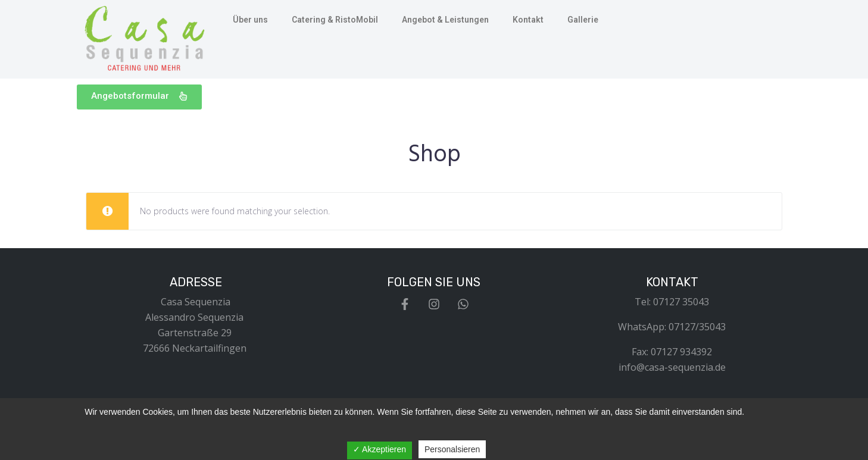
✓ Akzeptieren (380, 449)
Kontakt (528, 20)
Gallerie (583, 20)
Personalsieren (452, 449)
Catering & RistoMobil (335, 20)
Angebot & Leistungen (445, 20)
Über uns (250, 20)
